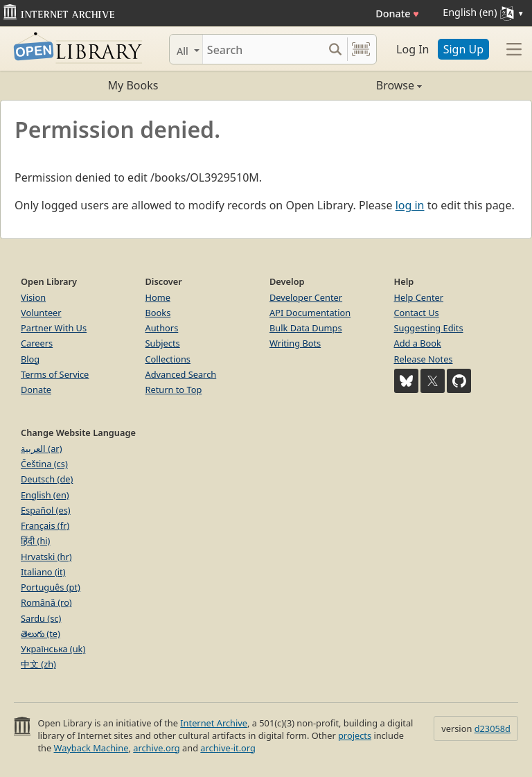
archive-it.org (228, 748)
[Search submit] (335, 49)
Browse (344, 85)
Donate (397, 14)
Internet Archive (214, 723)
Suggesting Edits (429, 328)
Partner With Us (54, 328)
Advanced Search (181, 374)
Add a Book (418, 343)
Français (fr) (45, 525)
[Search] (263, 49)
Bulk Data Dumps (306, 328)
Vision (33, 297)
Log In (413, 49)
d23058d (493, 728)
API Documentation (310, 313)
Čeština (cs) (44, 464)
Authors (162, 328)
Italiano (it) (43, 572)
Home (158, 297)
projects (355, 735)
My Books (133, 85)
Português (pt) (51, 587)
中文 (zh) (38, 664)
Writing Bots (295, 343)
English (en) (45, 495)
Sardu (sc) (41, 618)
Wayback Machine (91, 748)
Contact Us (417, 313)
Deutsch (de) (47, 479)
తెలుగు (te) (41, 634)
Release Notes (424, 359)
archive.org (156, 748)
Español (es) (46, 510)
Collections (168, 359)
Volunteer (41, 313)
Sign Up (463, 49)
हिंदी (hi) (35, 541)
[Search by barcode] (361, 49)
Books (158, 313)
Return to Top (174, 390)
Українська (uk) (53, 649)
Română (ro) (46, 602)
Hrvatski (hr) (46, 557)
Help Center (419, 297)
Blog (30, 359)
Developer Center (306, 297)
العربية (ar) (41, 448)
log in (410, 205)
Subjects (163, 343)
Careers (37, 343)
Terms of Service (55, 374)
